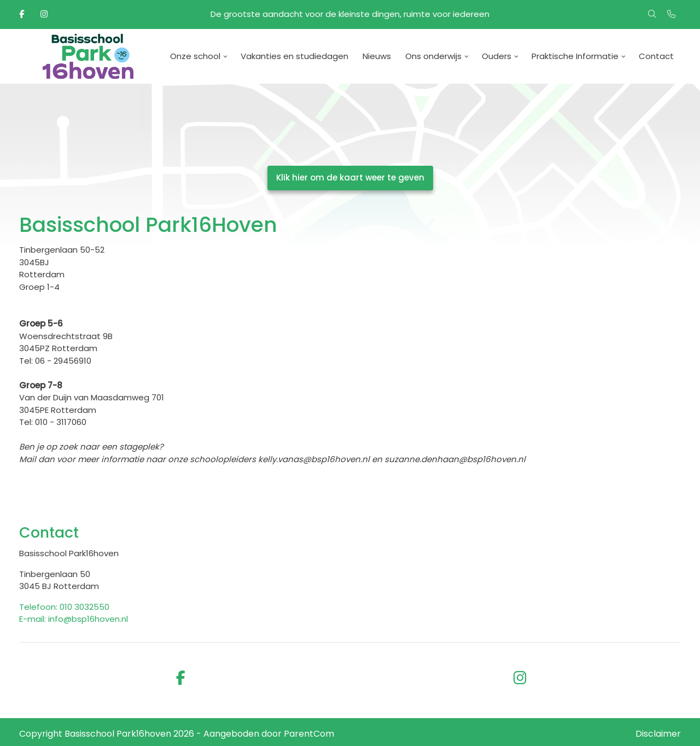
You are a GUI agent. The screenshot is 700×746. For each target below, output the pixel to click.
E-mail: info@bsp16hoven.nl (74, 619)
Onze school (195, 56)
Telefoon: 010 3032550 (64, 607)
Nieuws (377, 56)
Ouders (497, 56)
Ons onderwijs (433, 56)
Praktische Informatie (575, 56)
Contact (656, 56)
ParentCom (309, 734)
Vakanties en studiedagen (294, 56)
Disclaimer (658, 734)
